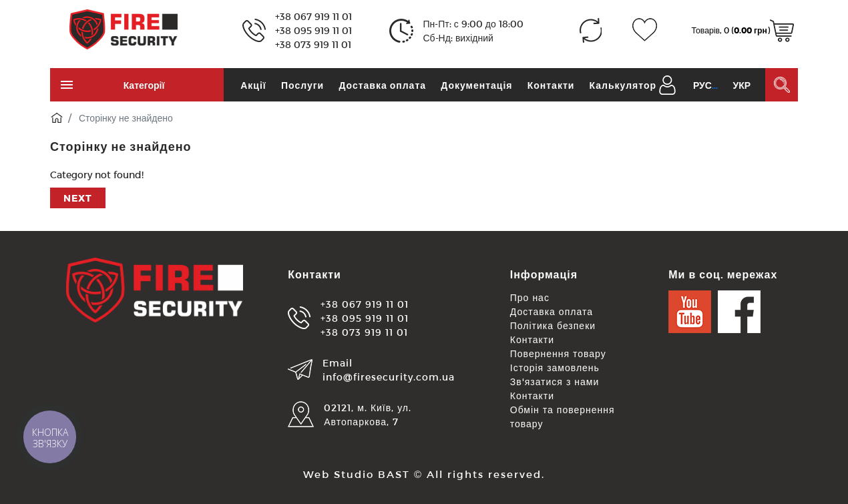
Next (78, 198)
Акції (253, 85)
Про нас (530, 297)
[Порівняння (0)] (591, 30)
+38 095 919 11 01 (313, 30)
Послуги (302, 85)
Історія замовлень (555, 367)
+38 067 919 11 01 (313, 16)
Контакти (551, 85)
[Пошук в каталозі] (782, 85)
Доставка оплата (382, 85)
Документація (476, 85)
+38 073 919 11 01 (313, 44)
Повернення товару (558, 353)
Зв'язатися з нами (555, 382)
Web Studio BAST (357, 474)
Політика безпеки (553, 325)
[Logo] (124, 28)
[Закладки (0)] (645, 30)
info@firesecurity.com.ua (389, 377)
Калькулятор (623, 85)
